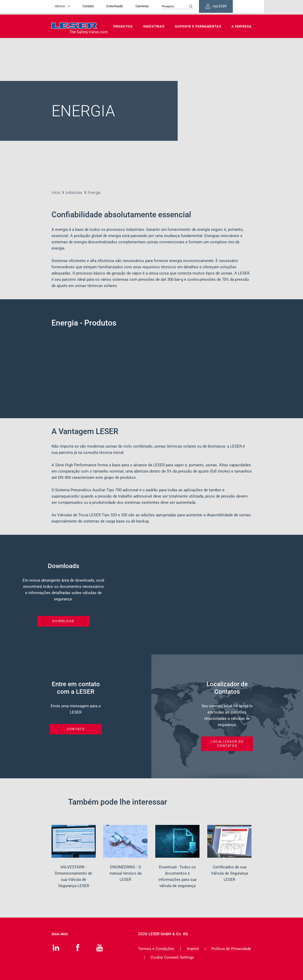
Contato (102, 7)
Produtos (123, 26)
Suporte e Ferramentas (198, 26)
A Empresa (242, 26)
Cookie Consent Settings (172, 957)
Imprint (193, 949)
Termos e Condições (156, 949)
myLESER (235, 7)
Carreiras (156, 7)
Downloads (129, 7)
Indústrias (154, 26)
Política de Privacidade (231, 949)
